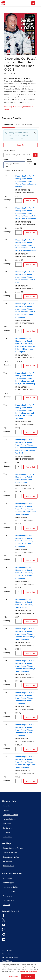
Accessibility (7, 878)
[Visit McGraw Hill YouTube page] (4, 925)
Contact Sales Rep (10, 853)
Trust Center (7, 837)
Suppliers (6, 905)
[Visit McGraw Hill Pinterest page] (4, 934)
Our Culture (7, 828)
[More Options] (39, 3)
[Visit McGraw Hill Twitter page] (4, 920)
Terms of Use (7, 950)
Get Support (7, 861)
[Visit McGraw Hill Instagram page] (4, 929)
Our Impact (7, 832)
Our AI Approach (9, 892)
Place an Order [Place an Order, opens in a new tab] (8, 866)
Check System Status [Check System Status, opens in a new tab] (11, 857)
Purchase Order (9, 900)
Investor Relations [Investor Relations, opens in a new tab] (9, 819)
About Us (6, 806)
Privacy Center (7, 954)
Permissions (7, 896)
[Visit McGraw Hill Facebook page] (4, 915)
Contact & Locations (10, 815)
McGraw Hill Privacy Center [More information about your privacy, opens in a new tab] (29, 973)
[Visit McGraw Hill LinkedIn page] (4, 939)
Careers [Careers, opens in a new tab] (6, 810)
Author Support (8, 883)
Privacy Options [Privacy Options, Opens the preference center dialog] (13, 978)
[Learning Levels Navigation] (9, 3)
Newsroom (7, 824)
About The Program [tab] (24, 125)
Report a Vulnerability (10, 957)
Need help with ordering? (14, 107)
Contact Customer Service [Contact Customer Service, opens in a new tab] (13, 848)
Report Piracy (7, 961)
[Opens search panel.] (33, 3)
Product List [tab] (8, 125)
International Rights (10, 887)
